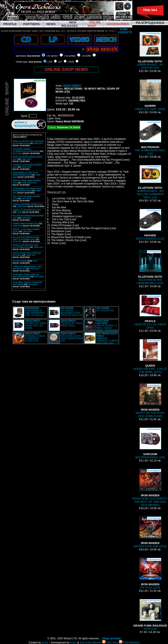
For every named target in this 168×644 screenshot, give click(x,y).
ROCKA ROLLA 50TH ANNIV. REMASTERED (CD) (72, 337)
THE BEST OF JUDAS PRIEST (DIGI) (71, 323)
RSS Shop (110, 643)
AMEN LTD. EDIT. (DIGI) (150, 95)
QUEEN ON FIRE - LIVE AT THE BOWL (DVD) (150, 356)
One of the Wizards (91, 643)
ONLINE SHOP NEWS (66, 69)
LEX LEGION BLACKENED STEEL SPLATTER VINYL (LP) (72, 312)
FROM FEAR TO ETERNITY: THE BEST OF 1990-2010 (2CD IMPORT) (150, 488)
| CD (50, 62)
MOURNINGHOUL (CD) (150, 443)
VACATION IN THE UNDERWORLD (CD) (150, 267)
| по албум (70, 56)
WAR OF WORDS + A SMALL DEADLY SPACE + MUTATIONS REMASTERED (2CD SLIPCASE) (101, 327)
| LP (60, 62)
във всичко (34, 56)
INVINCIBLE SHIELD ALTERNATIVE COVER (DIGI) (35, 337)
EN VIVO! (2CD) (150, 573)
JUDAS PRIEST (72, 86)
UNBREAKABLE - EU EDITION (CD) (150, 51)
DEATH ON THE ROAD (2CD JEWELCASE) (150, 401)
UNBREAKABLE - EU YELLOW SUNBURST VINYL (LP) (150, 182)
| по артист (52, 56)
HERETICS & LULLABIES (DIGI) (150, 312)
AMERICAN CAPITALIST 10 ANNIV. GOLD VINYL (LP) (107, 338)
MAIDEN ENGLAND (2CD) (150, 532)
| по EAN (86, 56)
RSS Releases (129, 643)
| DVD (71, 62)
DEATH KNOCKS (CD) (150, 225)
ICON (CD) (150, 615)
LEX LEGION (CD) (105, 309)
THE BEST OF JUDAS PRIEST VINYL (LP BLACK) (36, 324)
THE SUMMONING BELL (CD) (150, 138)
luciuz (45, 643)
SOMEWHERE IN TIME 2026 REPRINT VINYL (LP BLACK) (35, 312)
